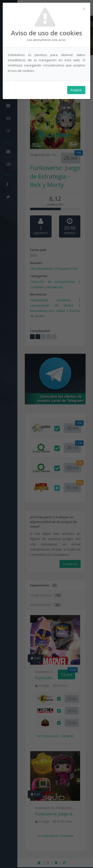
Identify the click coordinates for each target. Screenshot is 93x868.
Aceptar (76, 90)
